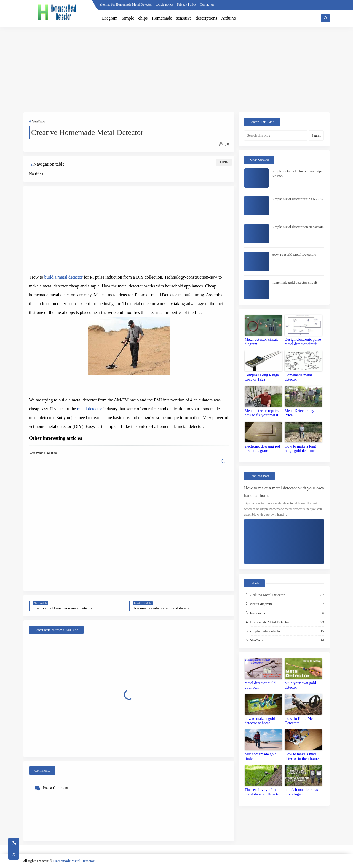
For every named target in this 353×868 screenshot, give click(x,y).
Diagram (110, 18)
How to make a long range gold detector (300, 448)
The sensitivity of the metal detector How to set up (262, 793)
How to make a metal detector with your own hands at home (284, 492)
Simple (128, 18)
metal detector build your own (260, 685)
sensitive (184, 18)
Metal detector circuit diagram (261, 342)
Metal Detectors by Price (299, 413)
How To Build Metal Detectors (294, 255)
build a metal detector (64, 277)
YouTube (38, 121)
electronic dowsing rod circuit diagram (262, 448)
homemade (258, 613)
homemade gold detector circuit (294, 282)
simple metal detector (266, 631)
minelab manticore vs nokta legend (301, 792)
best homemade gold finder (261, 756)
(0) (224, 144)
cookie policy (165, 4)
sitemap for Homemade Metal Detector (126, 4)
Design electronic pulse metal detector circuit (303, 342)
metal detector (89, 409)
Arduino (228, 18)
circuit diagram (261, 604)
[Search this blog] (276, 135)
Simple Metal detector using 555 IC (297, 199)
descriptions (206, 18)
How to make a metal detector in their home (302, 756)
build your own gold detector (300, 685)
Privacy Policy (187, 4)
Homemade (162, 18)
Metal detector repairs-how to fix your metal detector (262, 413)
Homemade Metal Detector (270, 622)
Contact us (207, 4)
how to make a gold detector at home (260, 721)
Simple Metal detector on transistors (298, 227)
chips (143, 18)
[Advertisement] (176, 70)
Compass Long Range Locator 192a (262, 377)
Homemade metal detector (298, 377)
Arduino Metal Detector (268, 595)
